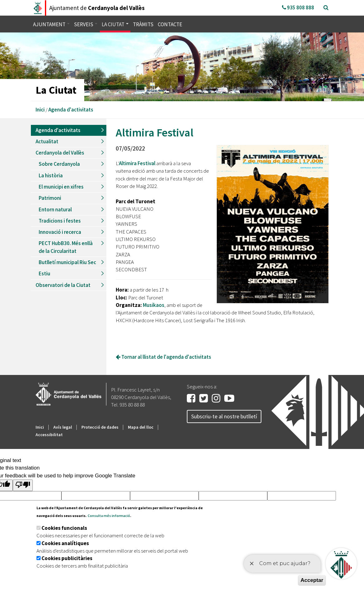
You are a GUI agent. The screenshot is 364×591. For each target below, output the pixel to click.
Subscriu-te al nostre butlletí (224, 416)
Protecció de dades (100, 427)
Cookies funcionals (64, 528)
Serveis (86, 24)
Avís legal (63, 427)
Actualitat (47, 141)
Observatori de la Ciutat (63, 285)
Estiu (44, 273)
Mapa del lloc (141, 427)
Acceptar (312, 580)
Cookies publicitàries (67, 558)
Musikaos (154, 305)
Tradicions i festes (60, 221)
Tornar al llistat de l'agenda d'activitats (163, 357)
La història (51, 175)
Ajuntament (51, 24)
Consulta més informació (109, 516)
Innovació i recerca (60, 232)
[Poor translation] (23, 485)
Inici (40, 110)
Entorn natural (55, 209)
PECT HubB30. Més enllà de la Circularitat (66, 247)
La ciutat (115, 24)
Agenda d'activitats (71, 110)
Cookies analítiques (65, 543)
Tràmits (143, 24)
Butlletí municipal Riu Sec (67, 262)
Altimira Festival (137, 163)
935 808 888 (298, 7)
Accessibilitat (49, 435)
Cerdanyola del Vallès (60, 153)
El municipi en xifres (61, 187)
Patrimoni (50, 198)
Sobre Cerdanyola (59, 164)
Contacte (170, 24)
